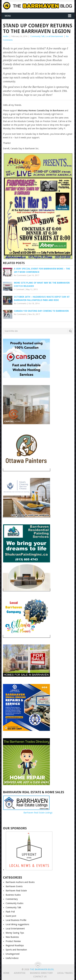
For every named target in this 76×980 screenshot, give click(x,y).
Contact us (40, 977)
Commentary (12, 899)
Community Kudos (14, 903)
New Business (12, 937)
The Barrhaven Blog (42, 969)
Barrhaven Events (14, 886)
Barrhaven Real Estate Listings (38, 813)
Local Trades (65, 973)
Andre (6, 36)
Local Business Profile (16, 920)
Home (6, 973)
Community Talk (37, 36)
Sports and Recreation (16, 950)
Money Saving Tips (15, 933)
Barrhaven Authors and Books (20, 882)
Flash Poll (10, 912)
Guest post (11, 916)
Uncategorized (13, 954)
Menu (8, 16)
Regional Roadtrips (15, 945)
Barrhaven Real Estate (16, 891)
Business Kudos (13, 895)
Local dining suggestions (17, 924)
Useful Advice (12, 958)
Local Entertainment (54, 36)
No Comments (20, 275)
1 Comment (19, 289)
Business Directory (41, 973)
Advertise (20, 973)
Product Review (13, 941)
